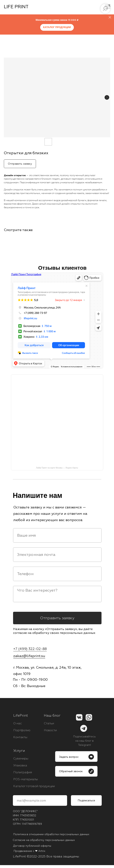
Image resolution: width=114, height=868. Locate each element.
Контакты (20, 737)
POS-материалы (26, 779)
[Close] (110, 17)
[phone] (57, 574)
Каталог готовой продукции (34, 786)
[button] (76, 771)
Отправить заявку (57, 618)
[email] (57, 555)
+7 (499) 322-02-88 (30, 649)
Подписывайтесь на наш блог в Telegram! (84, 741)
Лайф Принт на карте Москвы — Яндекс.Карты (57, 468)
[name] (57, 535)
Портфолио (22, 730)
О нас (18, 723)
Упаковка (20, 765)
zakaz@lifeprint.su (29, 656)
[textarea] (57, 594)
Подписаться (86, 800)
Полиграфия (23, 772)
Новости (50, 730)
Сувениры (21, 759)
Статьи (49, 723)
